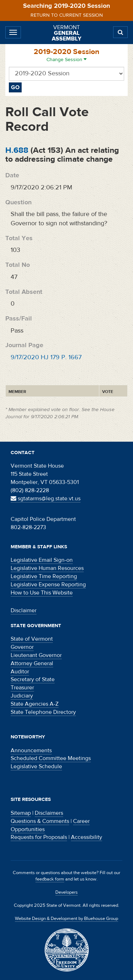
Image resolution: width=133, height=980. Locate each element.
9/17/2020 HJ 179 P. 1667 (46, 357)
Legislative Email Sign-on (42, 560)
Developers (66, 892)
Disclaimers (49, 813)
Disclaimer (24, 610)
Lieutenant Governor (36, 655)
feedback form (50, 879)
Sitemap (21, 813)
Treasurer (22, 688)
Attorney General (32, 663)
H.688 (17, 150)
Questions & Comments (40, 821)
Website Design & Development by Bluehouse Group (66, 919)
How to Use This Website (42, 593)
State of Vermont (32, 639)
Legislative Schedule (36, 766)
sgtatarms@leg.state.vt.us (46, 499)
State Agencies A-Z (35, 704)
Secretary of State (33, 679)
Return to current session (67, 15)
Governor (22, 647)
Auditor (20, 672)
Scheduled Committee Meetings (51, 758)
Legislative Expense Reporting (48, 585)
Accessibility (87, 837)
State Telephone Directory (43, 712)
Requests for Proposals (39, 837)
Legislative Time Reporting (44, 576)
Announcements (31, 750)
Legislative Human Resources (47, 568)
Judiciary (22, 696)
